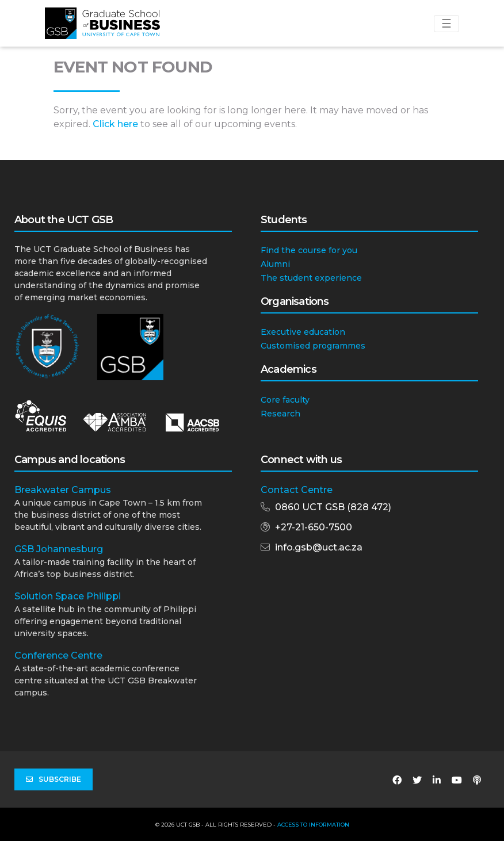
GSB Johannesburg (59, 549)
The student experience (311, 278)
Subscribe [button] (54, 779)
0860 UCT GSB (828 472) (333, 507)
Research (280, 414)
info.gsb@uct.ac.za (319, 547)
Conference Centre (58, 655)
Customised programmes (313, 346)
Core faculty (285, 400)
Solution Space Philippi (68, 596)
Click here (115, 124)
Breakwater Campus (63, 490)
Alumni (275, 264)
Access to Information (313, 825)
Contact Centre (297, 490)
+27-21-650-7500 (314, 527)
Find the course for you (309, 250)
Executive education (303, 332)
